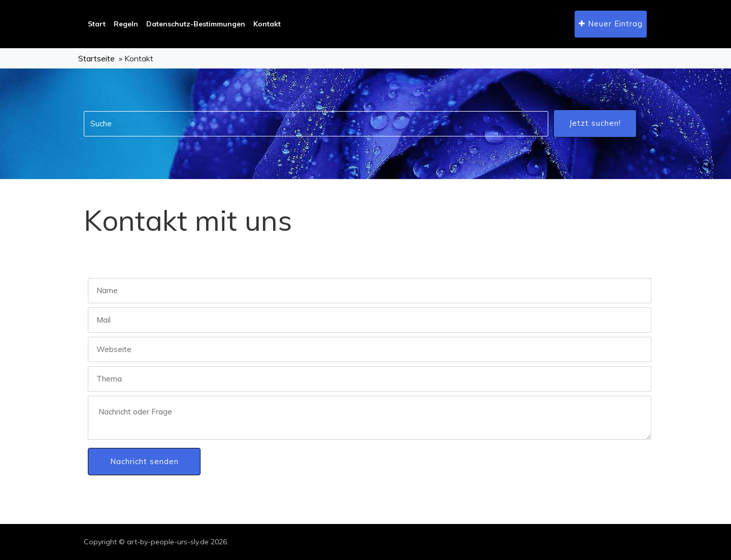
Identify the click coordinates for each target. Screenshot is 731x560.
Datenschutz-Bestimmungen (196, 24)
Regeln (126, 24)
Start (97, 24)
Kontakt (267, 24)
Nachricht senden (144, 461)
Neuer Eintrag (611, 24)
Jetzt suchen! (595, 123)
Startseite (96, 58)
